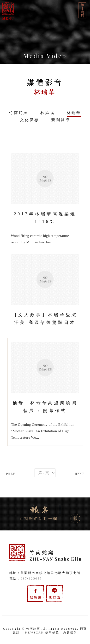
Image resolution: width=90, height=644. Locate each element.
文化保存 (30, 120)
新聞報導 (61, 120)
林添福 (48, 113)
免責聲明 (70, 633)
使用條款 (52, 633)
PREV (10, 474)
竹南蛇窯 (19, 113)
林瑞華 (74, 113)
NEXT (79, 474)
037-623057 (31, 578)
